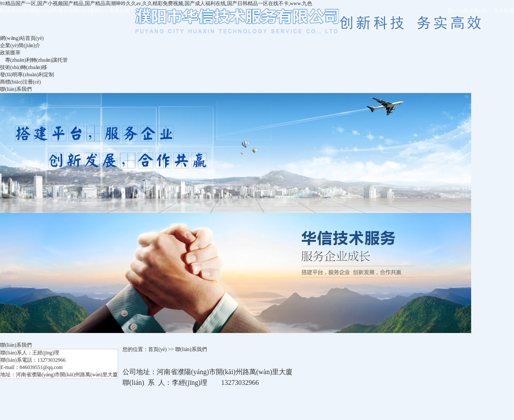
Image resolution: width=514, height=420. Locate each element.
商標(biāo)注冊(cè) (20, 82)
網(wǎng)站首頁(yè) (22, 38)
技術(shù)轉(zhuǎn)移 (24, 67)
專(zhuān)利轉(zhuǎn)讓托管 (36, 60)
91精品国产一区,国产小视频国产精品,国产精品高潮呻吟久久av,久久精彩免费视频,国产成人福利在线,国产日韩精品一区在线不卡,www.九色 (156, 3)
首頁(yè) (157, 349)
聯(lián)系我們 (16, 89)
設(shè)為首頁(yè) (468, 11)
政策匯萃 (10, 53)
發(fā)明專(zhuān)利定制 (27, 75)
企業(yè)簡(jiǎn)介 (20, 45)
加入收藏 (504, 11)
